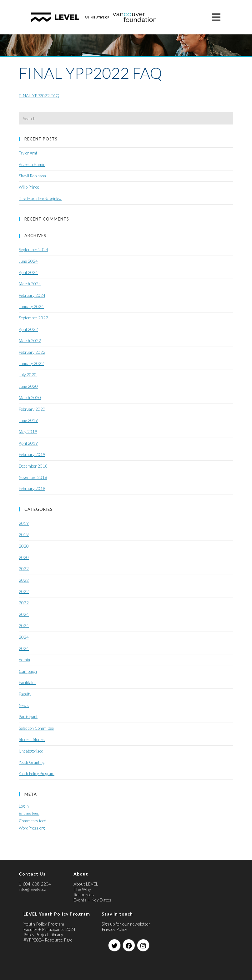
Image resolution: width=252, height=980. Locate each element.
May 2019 (28, 432)
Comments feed (33, 821)
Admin (24, 660)
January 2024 (31, 307)
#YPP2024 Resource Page (48, 940)
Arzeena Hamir (32, 165)
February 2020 (32, 409)
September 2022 (33, 318)
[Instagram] (143, 945)
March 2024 (30, 284)
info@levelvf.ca (33, 889)
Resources (84, 894)
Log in (24, 806)
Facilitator (27, 683)
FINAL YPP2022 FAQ (39, 96)
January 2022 (31, 363)
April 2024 (28, 272)
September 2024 (33, 250)
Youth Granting (32, 762)
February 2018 (32, 489)
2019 (24, 523)
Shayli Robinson (32, 176)
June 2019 (28, 420)
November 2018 (33, 477)
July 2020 (28, 375)
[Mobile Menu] (216, 17)
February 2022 (32, 352)
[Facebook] (129, 945)
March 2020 (30, 398)
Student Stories (32, 739)
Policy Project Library (43, 934)
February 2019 (32, 454)
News (24, 705)
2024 (24, 614)
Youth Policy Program (37, 774)
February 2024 (32, 295)
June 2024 (28, 261)
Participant (28, 717)
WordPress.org (32, 828)
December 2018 (33, 466)
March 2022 (30, 341)
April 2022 (28, 329)
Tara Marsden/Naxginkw (40, 199)
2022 (24, 569)
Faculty (25, 694)
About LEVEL (86, 884)
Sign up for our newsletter (126, 924)
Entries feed (29, 813)
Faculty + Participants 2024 (49, 929)
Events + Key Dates (92, 900)
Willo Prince (29, 187)
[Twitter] (114, 945)
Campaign (28, 671)
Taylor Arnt (28, 153)
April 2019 (28, 443)
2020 (24, 546)
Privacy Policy (114, 929)
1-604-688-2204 (35, 884)
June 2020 (28, 386)
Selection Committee (36, 728)
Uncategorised (31, 751)
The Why (82, 889)
